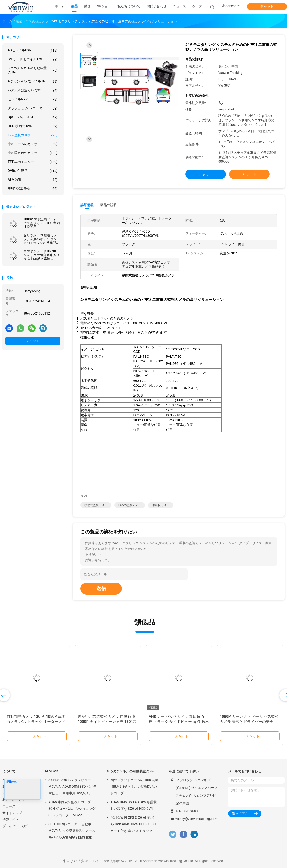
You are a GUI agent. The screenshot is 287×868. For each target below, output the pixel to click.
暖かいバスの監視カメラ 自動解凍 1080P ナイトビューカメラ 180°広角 (107, 722)
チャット (267, 6)
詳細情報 (87, 205)
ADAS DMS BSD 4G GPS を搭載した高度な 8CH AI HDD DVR (134, 805)
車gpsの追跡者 (33, 188)
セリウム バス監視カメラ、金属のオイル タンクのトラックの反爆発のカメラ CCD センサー (41, 239)
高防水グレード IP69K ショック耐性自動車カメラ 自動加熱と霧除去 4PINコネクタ (41, 255)
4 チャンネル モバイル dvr (33, 81)
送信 (101, 588)
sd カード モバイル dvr (33, 59)
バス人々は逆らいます (33, 90)
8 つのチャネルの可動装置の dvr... (33, 70)
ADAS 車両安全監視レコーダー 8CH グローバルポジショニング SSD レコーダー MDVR (72, 809)
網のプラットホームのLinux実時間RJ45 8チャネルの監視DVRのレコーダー (134, 787)
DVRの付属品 (33, 171)
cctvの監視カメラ (130, 505)
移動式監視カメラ (96, 505)
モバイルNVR (33, 99)
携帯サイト (11, 819)
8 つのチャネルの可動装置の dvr (131, 771)
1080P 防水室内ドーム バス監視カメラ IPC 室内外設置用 (42, 223)
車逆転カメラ (161, 505)
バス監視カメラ (33, 135)
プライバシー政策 (16, 826)
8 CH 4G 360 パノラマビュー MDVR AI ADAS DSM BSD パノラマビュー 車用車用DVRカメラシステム (72, 787)
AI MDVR (33, 180)
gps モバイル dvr (33, 117)
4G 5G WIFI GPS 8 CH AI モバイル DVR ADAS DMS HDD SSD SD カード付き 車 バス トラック (134, 824)
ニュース (9, 806)
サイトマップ (12, 813)
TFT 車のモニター (33, 162)
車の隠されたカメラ (33, 153)
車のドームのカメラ (33, 144)
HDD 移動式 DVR (33, 126)
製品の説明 (108, 205)
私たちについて (14, 800)
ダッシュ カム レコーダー (33, 108)
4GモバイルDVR (33, 50)
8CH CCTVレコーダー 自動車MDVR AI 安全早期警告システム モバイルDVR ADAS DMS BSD (72, 831)
